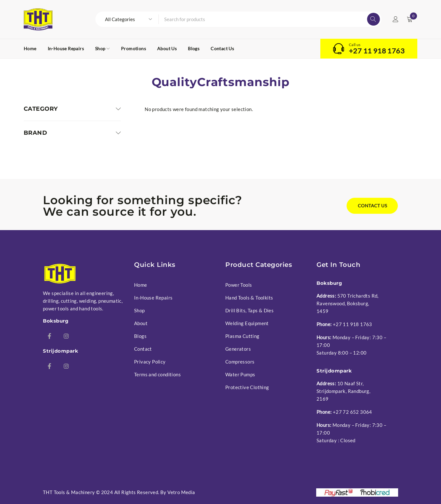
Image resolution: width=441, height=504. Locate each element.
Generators (238, 349)
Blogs (140, 336)
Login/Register (396, 19)
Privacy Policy (150, 362)
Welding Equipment (247, 323)
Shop (140, 310)
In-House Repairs (153, 298)
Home (141, 285)
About (141, 323)
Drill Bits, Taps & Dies (249, 310)
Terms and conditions (157, 374)
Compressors (240, 362)
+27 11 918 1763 (377, 51)
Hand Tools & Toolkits (249, 298)
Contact (143, 349)
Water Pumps (240, 374)
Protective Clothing (247, 387)
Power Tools (239, 285)
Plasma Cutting (242, 336)
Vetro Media (181, 492)
